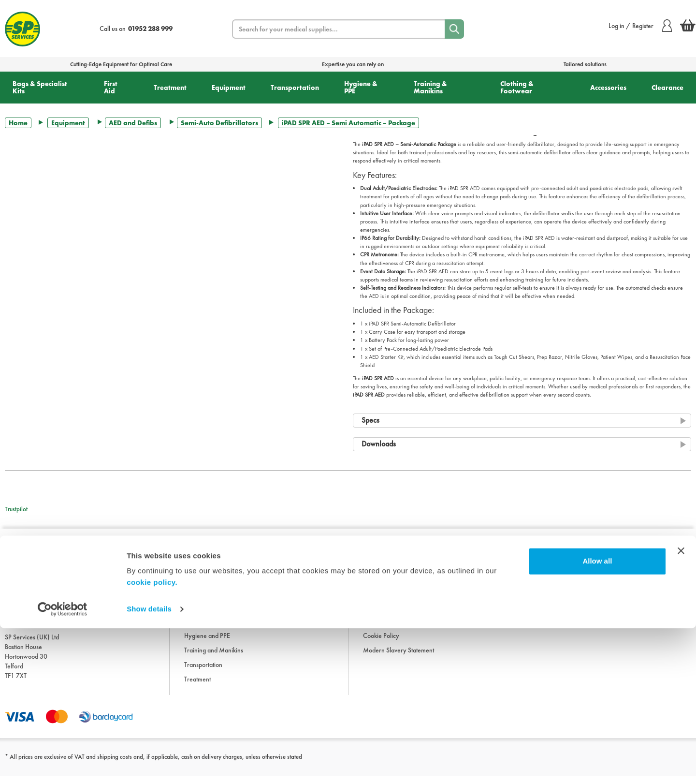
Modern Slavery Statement (399, 658)
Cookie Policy (381, 643)
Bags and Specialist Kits (215, 585)
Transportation (295, 88)
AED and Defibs (133, 123)
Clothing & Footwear (517, 87)
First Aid (111, 87)
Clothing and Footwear (214, 600)
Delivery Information (391, 614)
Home (18, 123)
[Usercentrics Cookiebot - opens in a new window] (63, 765)
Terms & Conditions (388, 600)
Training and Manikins (214, 658)
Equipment (229, 88)
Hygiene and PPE (207, 643)
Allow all (597, 717)
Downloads (378, 585)
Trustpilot (16, 509)
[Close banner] (681, 707)
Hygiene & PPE (361, 87)
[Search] (454, 29)
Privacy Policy (382, 629)
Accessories (608, 88)
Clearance (667, 88)
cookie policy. (152, 738)
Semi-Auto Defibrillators (219, 123)
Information (378, 571)
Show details (149, 765)
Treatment (170, 88)
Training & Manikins (430, 87)
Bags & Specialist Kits (40, 87)
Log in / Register (640, 26)
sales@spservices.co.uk (36, 631)
